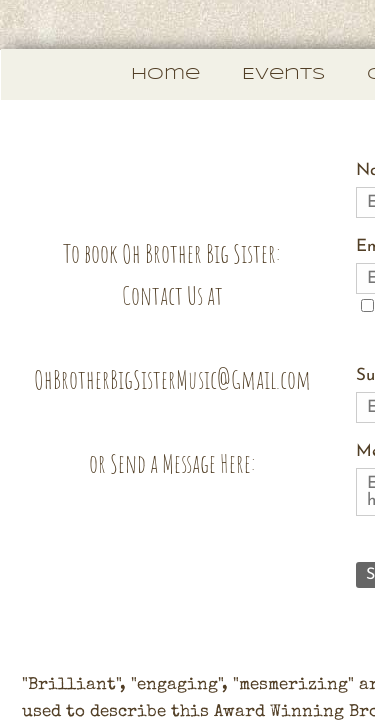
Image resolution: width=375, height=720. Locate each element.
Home (165, 74)
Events (283, 74)
